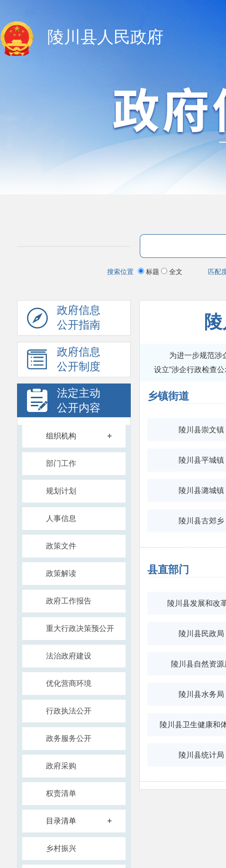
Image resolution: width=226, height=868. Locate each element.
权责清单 (61, 793)
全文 (172, 272)
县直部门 (168, 570)
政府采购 (61, 766)
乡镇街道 (168, 396)
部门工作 (61, 463)
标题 (149, 272)
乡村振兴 (61, 848)
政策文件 (61, 546)
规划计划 (61, 491)
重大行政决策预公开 (80, 628)
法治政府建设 (69, 656)
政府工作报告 (69, 601)
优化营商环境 (69, 683)
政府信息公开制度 (64, 362)
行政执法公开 (69, 711)
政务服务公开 (69, 738)
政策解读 (61, 573)
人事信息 (61, 518)
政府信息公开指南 (64, 320)
